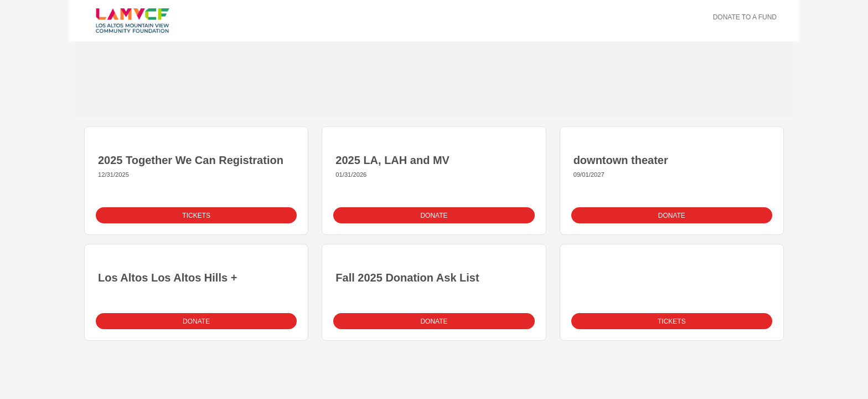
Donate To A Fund (745, 17)
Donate (434, 216)
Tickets (196, 216)
